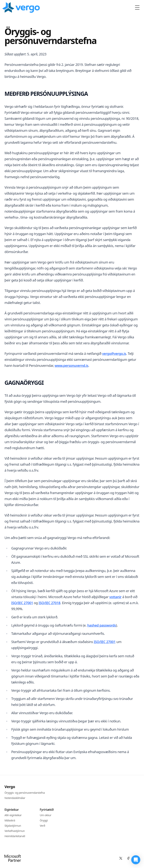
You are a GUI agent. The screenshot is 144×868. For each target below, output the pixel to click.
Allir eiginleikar (13, 815)
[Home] (22, 7)
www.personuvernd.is (71, 366)
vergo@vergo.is (114, 354)
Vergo (10, 787)
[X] (121, 858)
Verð (42, 826)
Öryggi (44, 820)
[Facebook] (128, 858)
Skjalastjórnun (13, 826)
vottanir (115, 597)
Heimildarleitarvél (15, 836)
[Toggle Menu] (137, 7)
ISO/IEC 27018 (49, 603)
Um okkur (46, 815)
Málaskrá (10, 820)
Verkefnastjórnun (15, 831)
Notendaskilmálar (15, 798)
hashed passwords (102, 625)
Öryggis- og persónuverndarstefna (25, 793)
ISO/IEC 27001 (22, 603)
